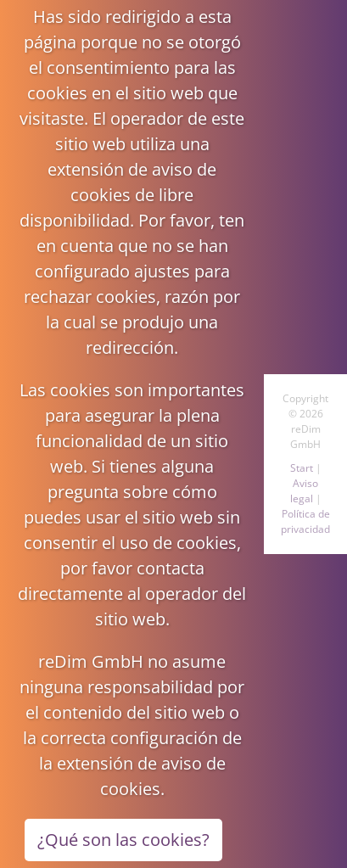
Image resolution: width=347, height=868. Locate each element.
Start (302, 468)
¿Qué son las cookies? (123, 840)
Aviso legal (305, 491)
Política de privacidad (305, 521)
